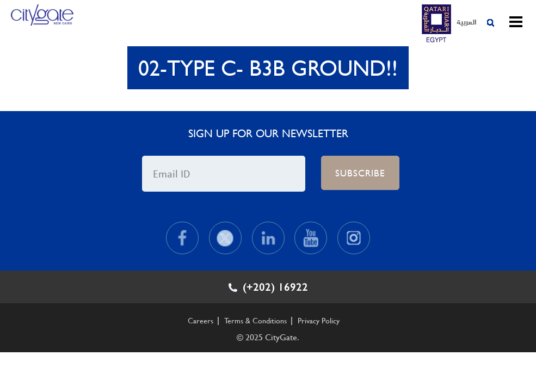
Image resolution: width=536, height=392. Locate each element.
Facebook (182, 238)
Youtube (311, 238)
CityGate (42, 23)
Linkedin (268, 238)
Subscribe (360, 173)
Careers (201, 320)
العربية (467, 21)
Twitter (225, 238)
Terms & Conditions (255, 320)
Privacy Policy (319, 320)
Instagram (354, 238)
